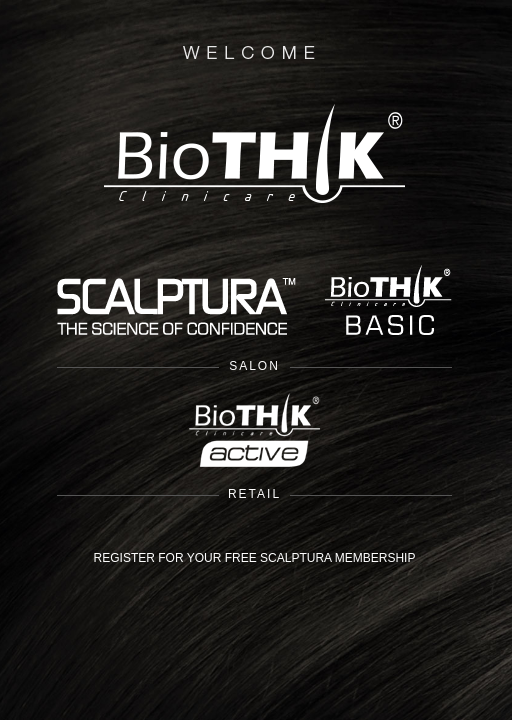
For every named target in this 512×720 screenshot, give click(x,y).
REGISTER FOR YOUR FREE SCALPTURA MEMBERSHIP (255, 558)
